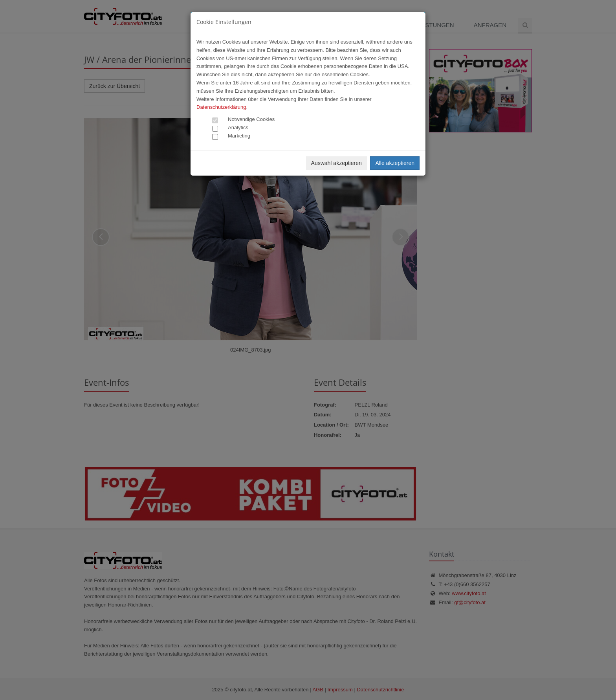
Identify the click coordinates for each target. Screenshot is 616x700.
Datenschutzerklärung (221, 107)
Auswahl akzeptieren (336, 163)
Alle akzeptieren (395, 163)
